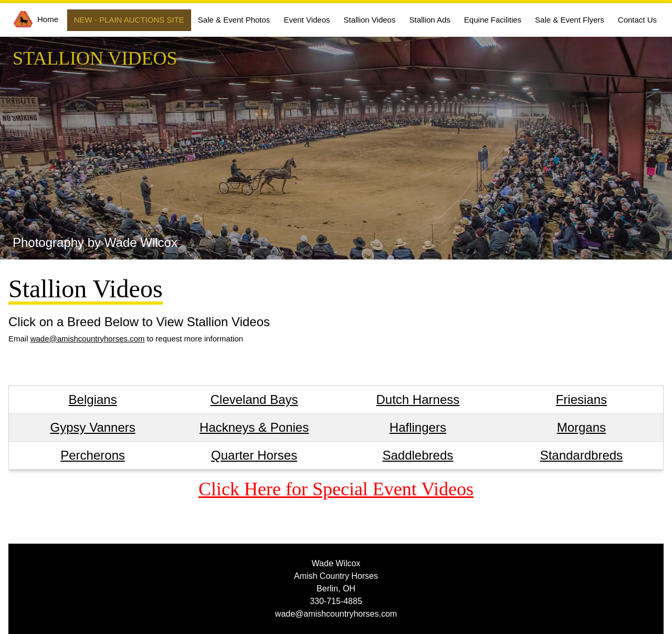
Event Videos (307, 20)
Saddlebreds (418, 455)
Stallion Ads (429, 20)
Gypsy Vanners (92, 427)
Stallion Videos (370, 20)
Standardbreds (581, 455)
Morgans (581, 427)
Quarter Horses (254, 455)
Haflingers (418, 427)
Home (36, 19)
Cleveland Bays (254, 399)
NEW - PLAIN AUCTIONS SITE (129, 20)
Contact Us (637, 20)
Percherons (93, 455)
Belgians (93, 399)
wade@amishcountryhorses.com (88, 339)
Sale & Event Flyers (570, 20)
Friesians (581, 399)
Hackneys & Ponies (254, 427)
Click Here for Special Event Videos (336, 489)
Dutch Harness (418, 399)
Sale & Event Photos (234, 20)
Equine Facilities (493, 20)
